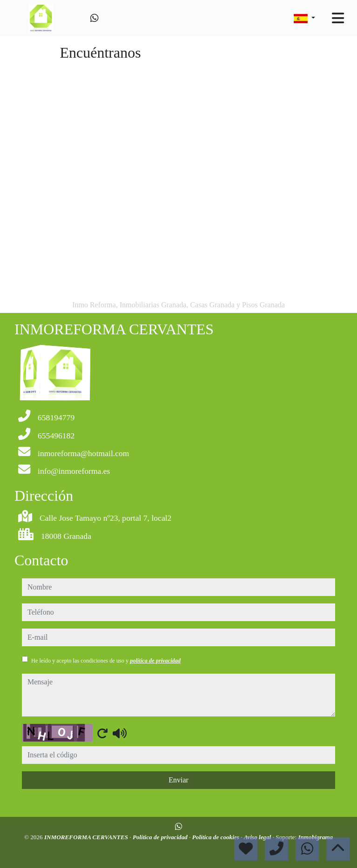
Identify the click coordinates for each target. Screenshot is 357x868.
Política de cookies (216, 837)
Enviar (178, 780)
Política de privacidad (161, 837)
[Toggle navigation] (338, 18)
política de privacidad (155, 661)
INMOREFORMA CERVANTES (87, 837)
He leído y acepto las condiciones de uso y (106, 661)
